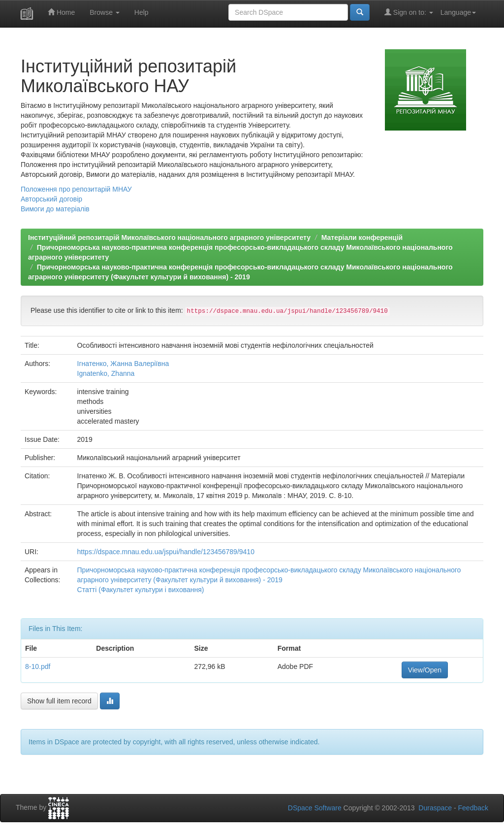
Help (142, 12)
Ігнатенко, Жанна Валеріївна (123, 364)
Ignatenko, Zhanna (106, 373)
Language (458, 12)
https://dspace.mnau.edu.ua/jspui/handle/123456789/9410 (166, 552)
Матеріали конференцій (362, 237)
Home (61, 12)
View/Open (425, 670)
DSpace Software (315, 808)
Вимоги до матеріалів (55, 209)
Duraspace (435, 808)
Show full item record (59, 701)
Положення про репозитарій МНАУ (76, 189)
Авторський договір (51, 199)
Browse (105, 12)
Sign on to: (409, 12)
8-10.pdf (38, 666)
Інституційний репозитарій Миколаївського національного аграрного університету (169, 237)
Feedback (473, 808)
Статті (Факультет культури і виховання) (141, 590)
